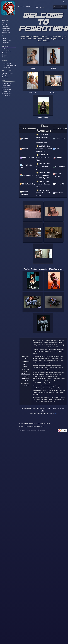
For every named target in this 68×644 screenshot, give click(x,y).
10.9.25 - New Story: (43, 193)
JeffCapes (54, 93)
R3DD (33, 68)
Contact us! (51, 414)
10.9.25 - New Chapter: (43, 184)
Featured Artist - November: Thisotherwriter (43, 269)
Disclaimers (42, 430)
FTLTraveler (33, 93)
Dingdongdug (43, 118)
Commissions (28, 175)
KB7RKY (26, 365)
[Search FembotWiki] (60, 11)
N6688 (54, 68)
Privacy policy (22, 430)
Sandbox (59, 157)
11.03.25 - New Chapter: (43, 157)
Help (57, 149)
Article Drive (60, 138)
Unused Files (60, 184)
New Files (59, 193)
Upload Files (60, 166)
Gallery (25, 138)
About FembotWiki (32, 430)
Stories (25, 149)
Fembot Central (51, 409)
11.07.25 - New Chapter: (44, 149)
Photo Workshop (29, 184)
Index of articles (28, 157)
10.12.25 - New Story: (43, 166)
